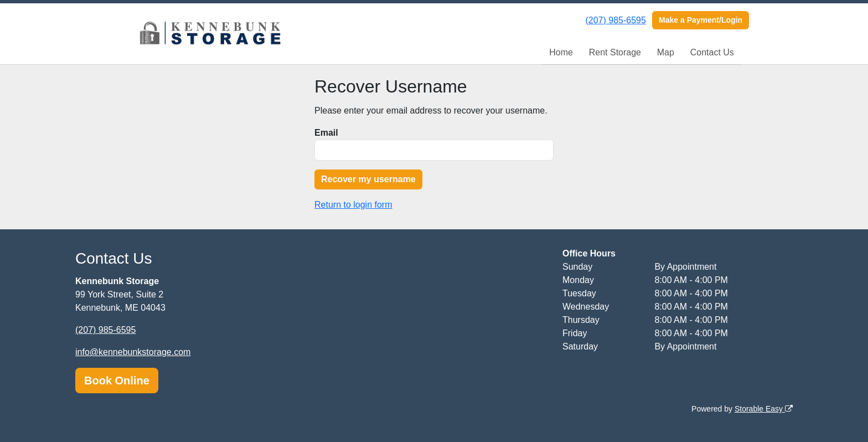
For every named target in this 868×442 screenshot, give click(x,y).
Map (666, 52)
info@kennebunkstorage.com (133, 352)
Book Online (117, 381)
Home (561, 52)
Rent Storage (615, 52)
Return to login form (353, 205)
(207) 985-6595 (615, 20)
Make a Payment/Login (701, 20)
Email (326, 133)
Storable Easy (764, 409)
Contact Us (712, 52)
